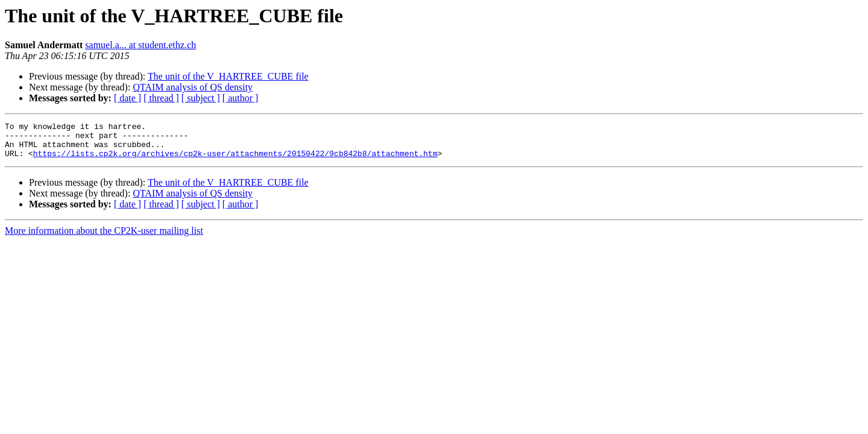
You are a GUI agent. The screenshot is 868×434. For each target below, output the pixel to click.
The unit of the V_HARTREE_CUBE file (228, 76)
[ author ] (241, 98)
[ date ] (127, 98)
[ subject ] (201, 98)
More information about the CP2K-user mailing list (104, 238)
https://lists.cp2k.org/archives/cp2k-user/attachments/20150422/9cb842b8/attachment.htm (235, 160)
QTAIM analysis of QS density (193, 87)
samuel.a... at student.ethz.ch (140, 45)
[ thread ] (161, 98)
